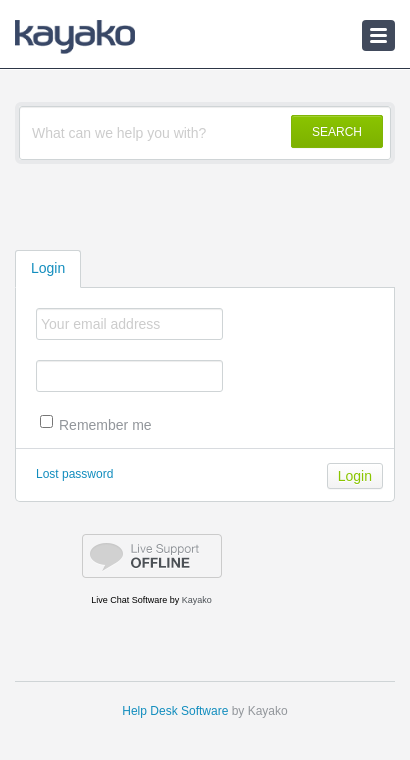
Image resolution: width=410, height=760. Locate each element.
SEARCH (337, 132)
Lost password (74, 474)
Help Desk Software (175, 711)
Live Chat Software (129, 600)
